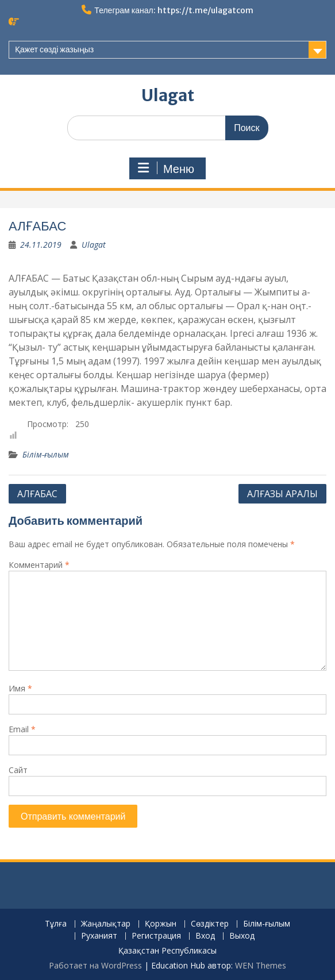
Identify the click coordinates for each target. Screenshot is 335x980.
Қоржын (161, 924)
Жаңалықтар (106, 924)
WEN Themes (261, 965)
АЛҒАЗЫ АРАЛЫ (282, 494)
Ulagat (168, 95)
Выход (242, 936)
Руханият (99, 936)
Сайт (18, 770)
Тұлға (56, 924)
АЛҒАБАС (37, 494)
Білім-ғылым (46, 454)
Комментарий (39, 565)
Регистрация (156, 936)
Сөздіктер (210, 924)
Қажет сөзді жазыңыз (54, 49)
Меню (166, 168)
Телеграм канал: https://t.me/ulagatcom (174, 10)
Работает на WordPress (95, 965)
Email (22, 729)
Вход (205, 936)
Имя (20, 688)
